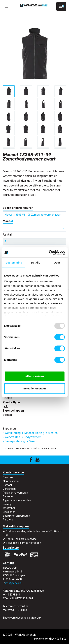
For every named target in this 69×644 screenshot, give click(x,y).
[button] (34, 228)
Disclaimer (9, 512)
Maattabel (9, 508)
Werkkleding (12, 433)
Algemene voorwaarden (17, 500)
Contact (7, 485)
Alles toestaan (35, 376)
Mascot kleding (33, 433)
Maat (8, 221)
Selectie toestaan (34, 388)
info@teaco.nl (13, 583)
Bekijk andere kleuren (18, 208)
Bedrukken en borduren (16, 516)
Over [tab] (57, 263)
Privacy (7, 504)
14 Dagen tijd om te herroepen (23, 543)
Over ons (8, 477)
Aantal (7, 235)
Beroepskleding (14, 441)
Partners (8, 520)
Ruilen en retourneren (15, 493)
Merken (52, 433)
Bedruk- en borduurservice (21, 539)
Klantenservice (11, 481)
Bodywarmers (32, 437)
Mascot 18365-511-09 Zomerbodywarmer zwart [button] (34, 215)
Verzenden (9, 489)
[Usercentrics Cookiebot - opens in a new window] (49, 253)
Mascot (33, 441)
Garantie (8, 496)
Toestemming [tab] (13, 263)
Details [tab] (36, 263)
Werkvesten (11, 437)
